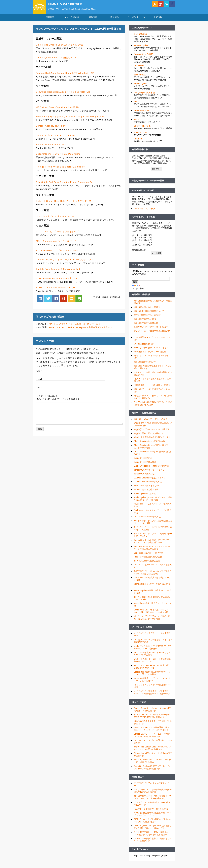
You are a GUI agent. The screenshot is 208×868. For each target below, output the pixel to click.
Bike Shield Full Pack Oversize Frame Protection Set (65, 185)
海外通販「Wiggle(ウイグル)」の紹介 (151, 422)
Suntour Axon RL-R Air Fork (51, 128)
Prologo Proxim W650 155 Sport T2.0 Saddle (60, 169)
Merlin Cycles (140, 37)
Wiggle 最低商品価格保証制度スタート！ (152, 440)
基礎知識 (93, 20)
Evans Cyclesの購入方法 (145, 465)
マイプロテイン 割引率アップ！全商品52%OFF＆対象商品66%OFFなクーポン (152, 695)
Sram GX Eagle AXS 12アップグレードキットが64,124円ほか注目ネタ (152, 770)
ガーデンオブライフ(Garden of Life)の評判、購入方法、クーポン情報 (152, 620)
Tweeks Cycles (141, 48)
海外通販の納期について (145, 365)
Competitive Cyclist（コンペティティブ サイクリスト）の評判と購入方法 (153, 544)
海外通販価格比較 (140, 152)
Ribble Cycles (140, 86)
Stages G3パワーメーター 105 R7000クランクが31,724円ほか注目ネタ (153, 738)
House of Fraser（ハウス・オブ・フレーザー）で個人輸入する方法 (152, 550)
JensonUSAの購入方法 (144, 476)
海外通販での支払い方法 (145, 322)
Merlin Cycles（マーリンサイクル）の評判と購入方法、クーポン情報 (153, 501)
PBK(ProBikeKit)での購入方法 (147, 519)
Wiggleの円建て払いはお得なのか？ (150, 436)
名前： (39, 373)
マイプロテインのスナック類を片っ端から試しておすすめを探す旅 (153, 793)
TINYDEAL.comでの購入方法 (147, 563)
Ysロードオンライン (143, 129)
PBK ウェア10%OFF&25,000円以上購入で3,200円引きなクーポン (153, 669)
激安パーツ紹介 (139, 705)
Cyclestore (139, 68)
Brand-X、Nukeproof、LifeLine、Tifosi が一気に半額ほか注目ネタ (152, 764)
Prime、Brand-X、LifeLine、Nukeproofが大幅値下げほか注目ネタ (80, 330)
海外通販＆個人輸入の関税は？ (148, 310)
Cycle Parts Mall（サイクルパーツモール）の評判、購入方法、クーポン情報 (151, 614)
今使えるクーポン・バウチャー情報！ (149, 183)
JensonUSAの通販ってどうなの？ (149, 472)
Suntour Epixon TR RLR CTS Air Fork (56, 138)
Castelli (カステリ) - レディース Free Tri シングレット (65, 262)
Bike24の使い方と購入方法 (146, 492)
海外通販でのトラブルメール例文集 (150, 354)
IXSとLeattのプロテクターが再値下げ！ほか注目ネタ (74, 327)
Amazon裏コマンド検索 (143, 193)
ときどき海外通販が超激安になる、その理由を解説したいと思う (153, 406)
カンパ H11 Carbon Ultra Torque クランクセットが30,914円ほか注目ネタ (153, 751)
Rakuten (138, 141)
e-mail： (40, 382)
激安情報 (158, 20)
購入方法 (115, 20)
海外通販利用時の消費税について (149, 314)
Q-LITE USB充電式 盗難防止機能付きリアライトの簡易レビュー (153, 843)
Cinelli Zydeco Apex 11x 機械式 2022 (56, 60)
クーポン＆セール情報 (142, 630)
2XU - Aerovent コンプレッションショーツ (58, 253)
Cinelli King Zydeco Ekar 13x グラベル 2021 (60, 47)
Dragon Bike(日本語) (143, 57)
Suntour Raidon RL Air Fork (51, 147)
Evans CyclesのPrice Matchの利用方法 (151, 469)
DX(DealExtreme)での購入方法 (148, 484)
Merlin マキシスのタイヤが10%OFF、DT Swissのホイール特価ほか (152, 650)
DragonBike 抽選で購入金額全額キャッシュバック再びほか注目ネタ (152, 676)
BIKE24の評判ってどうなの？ (147, 488)
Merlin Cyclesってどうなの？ (147, 496)
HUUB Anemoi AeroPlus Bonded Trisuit (57, 281)
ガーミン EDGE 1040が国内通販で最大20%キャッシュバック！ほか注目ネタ (152, 731)
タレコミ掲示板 (72, 20)
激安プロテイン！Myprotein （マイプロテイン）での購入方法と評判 (153, 575)
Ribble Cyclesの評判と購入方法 (148, 559)
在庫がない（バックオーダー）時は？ (151, 330)
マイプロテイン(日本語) (145, 95)
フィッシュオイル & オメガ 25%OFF (55, 219)
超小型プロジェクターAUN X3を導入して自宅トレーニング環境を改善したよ (153, 800)
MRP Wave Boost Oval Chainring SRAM (58, 110)
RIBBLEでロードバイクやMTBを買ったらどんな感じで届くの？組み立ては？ (153, 830)
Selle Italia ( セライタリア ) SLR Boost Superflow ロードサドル (70, 119)
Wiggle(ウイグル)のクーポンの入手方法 (152, 432)
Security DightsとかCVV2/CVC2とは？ (151, 350)
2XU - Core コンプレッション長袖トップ (57, 234)
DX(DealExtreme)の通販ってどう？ (150, 480)
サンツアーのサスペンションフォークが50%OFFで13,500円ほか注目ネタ (152, 719)
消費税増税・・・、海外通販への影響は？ (153, 388)
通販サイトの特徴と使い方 (144, 415)
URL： (39, 390)
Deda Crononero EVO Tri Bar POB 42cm (58, 156)
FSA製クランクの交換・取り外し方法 (151, 811)
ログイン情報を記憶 (48, 399)
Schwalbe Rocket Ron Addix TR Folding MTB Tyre (63, 94)
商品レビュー (138, 780)
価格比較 (50, 20)
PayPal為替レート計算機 (143, 219)
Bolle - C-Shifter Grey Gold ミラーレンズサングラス (64, 204)
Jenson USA (140, 77)
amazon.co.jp (140, 135)
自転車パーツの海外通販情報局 (70, 4)
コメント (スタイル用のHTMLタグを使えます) (58, 401)
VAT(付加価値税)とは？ (144, 346)
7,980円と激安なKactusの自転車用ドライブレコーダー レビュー (152, 817)
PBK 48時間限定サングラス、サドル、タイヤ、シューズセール (152, 682)
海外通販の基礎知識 (141, 297)
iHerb (136, 104)
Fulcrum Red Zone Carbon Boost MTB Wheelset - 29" (65, 76)
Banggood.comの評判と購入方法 (149, 555)
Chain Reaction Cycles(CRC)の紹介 (150, 444)
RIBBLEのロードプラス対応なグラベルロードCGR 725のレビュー (152, 823)
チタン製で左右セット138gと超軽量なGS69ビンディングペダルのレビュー (151, 836)
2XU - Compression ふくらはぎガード (56, 244)
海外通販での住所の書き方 (146, 326)
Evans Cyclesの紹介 (143, 461)
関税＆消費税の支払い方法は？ (148, 318)
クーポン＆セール (136, 20)
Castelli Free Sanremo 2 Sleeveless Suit (58, 272)
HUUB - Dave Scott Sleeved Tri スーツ (57, 290)
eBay (136, 122)
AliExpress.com (141, 113)
